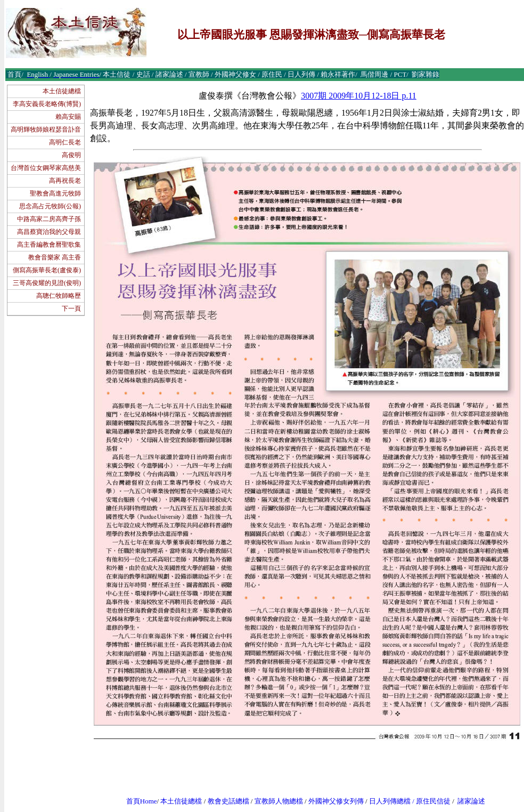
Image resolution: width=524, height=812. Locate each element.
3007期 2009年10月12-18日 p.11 (359, 96)
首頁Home (142, 801)
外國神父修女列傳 (336, 801)
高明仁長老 (65, 142)
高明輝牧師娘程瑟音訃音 (46, 129)
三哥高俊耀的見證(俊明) (47, 283)
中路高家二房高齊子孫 (49, 219)
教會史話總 (225, 801)
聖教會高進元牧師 (55, 193)
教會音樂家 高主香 (55, 257)
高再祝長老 (65, 181)
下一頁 (71, 308)
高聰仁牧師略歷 (59, 296)
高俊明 (71, 155)
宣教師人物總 (275, 801)
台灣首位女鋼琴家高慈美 (46, 168)
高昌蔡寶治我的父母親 (49, 232)
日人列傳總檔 (390, 801)
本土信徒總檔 (62, 91)
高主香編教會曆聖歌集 (49, 245)
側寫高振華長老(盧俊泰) (47, 270)
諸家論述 (471, 801)
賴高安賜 (68, 117)
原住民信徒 (433, 801)
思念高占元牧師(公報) (50, 206)
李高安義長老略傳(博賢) (47, 104)
